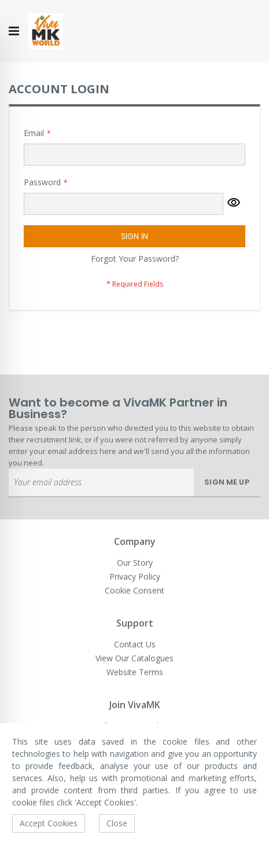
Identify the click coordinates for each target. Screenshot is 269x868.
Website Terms (135, 672)
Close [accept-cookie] (117, 823)
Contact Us (135, 644)
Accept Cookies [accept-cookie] (49, 823)
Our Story (135, 563)
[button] (234, 204)
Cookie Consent (134, 590)
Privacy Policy (135, 576)
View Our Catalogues (134, 658)
